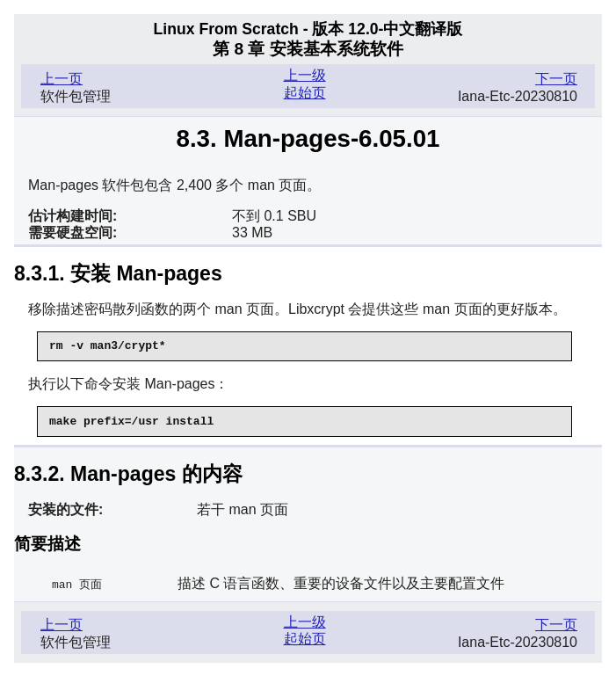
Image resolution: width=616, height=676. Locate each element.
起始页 (305, 93)
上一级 (305, 75)
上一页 (62, 79)
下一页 (556, 79)
